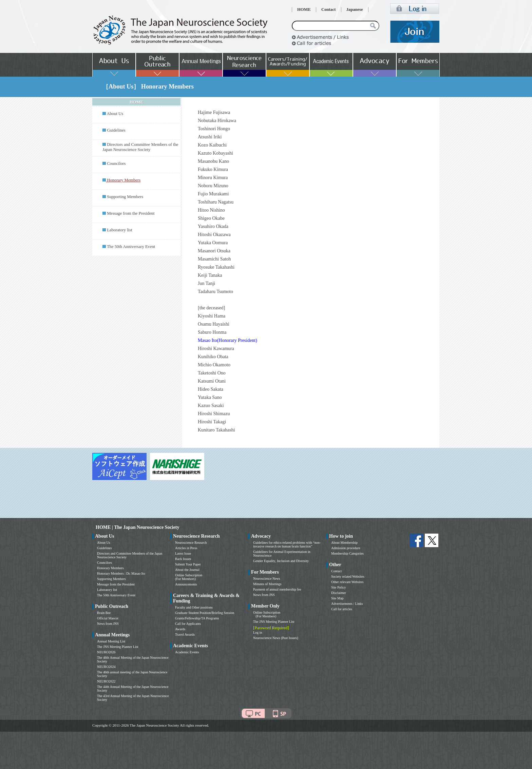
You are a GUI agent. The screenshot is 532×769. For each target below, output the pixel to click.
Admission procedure (346, 548)
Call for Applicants (188, 624)
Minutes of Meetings (267, 584)
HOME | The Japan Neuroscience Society (137, 527)
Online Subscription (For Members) (189, 577)
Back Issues (183, 559)
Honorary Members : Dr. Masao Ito (121, 573)
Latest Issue (183, 553)
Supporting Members (125, 197)
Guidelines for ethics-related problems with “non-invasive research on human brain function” (287, 544)
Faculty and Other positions (194, 607)
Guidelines (116, 130)
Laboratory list (120, 230)
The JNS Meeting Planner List (118, 647)
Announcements (186, 584)
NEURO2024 (106, 667)
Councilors (116, 164)
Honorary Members (110, 568)
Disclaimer (339, 593)
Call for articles (342, 609)
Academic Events (187, 652)
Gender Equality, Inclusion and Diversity (281, 561)
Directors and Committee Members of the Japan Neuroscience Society (140, 147)
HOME (304, 9)
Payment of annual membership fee (277, 589)
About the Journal (187, 570)
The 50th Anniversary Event (131, 247)
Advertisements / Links (347, 604)
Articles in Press (186, 548)
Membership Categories (347, 553)
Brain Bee (104, 613)
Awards (180, 629)
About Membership (344, 543)
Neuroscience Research (191, 543)
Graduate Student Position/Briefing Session (205, 613)
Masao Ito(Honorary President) (227, 340)
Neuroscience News (267, 579)
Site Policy (339, 587)
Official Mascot (108, 618)
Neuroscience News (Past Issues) (275, 638)
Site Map (337, 598)
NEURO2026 (106, 652)
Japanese (355, 9)
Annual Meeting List (111, 641)
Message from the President (131, 213)
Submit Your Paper (188, 564)
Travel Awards (185, 635)
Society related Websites (348, 576)
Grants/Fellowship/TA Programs (197, 618)
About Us (115, 114)
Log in (258, 632)
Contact (329, 9)
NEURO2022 (106, 681)
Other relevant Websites (347, 582)
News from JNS (108, 624)
